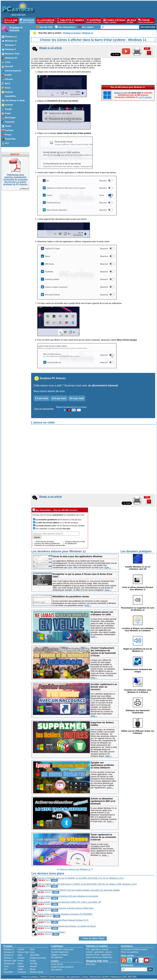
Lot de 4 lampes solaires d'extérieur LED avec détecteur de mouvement (68, 896)
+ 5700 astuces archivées (44, 542)
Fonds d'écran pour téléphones (99, 957)
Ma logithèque (57, 957)
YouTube (33, 964)
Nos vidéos (88, 27)
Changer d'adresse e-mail (75, 542)
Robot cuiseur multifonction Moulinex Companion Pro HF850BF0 (65, 914)
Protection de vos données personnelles (50, 545)
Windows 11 (9, 949)
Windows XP (9, 964)
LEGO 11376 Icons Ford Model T (52, 932)
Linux (6, 966)
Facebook (22, 972)
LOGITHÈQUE (46, 21)
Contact (85, 977)
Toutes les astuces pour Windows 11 (75, 869)
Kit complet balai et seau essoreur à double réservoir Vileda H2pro (66, 908)
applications (96, 949)
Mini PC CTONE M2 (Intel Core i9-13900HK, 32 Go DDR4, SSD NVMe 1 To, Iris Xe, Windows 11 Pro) (81, 878)
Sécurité (33, 966)
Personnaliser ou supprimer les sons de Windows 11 (138, 609)
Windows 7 (8, 958)
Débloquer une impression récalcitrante (138, 712)
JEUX (132, 21)
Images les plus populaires (62, 967)
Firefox (21, 961)
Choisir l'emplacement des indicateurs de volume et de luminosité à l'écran (103, 652)
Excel (32, 952)
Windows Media (36, 972)
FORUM (146, 21)
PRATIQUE (27, 21)
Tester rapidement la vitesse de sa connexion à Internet (103, 837)
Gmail (20, 964)
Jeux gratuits (56, 970)
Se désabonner (71, 543)
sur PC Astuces (145, 97)
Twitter (20, 969)
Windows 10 (9, 952)
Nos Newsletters (67, 27)
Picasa (33, 969)
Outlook (21, 966)
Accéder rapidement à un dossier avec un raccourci (104, 687)
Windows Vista (10, 961)
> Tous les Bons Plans (93, 938)
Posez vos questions (130, 952)
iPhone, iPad (23, 952)
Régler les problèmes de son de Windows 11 (138, 650)
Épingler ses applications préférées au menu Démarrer (102, 765)
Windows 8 (8, 955)
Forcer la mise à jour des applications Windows (78, 556)
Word (32, 949)
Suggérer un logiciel (59, 955)
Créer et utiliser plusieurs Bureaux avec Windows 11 (138, 588)
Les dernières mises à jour (62, 949)
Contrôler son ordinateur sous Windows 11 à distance (138, 691)
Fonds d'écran (57, 964)
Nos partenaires (73, 977)
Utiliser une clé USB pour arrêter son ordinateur (138, 732)
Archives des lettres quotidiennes (47, 543)
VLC (6, 969)
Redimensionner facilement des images (138, 671)
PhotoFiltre (8, 972)
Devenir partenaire (57, 977)
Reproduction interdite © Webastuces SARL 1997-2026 (113, 977)
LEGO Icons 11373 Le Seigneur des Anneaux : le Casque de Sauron (67, 926)
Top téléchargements (60, 952)
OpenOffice (35, 955)
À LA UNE (11, 21)
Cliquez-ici (24, 189)
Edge (20, 955)
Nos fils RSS (46, 27)
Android (21, 949)
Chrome (21, 958)
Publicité (44, 977)
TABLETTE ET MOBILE (70, 21)
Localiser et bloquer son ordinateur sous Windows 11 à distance (138, 629)
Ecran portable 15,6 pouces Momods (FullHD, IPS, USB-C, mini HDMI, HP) (70, 902)
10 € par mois (59, 398)
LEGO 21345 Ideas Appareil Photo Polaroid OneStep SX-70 (63, 920)
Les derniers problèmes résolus (134, 949)
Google (33, 961)
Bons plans (91, 964)
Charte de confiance (30, 977)
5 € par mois (42, 398)
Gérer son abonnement (44, 409)
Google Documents (38, 958)
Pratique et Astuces (16, 29)
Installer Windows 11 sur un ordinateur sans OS (138, 568)
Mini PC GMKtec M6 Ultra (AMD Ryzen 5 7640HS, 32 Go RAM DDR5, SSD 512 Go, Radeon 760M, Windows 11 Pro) (87, 884)
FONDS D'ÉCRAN (114, 21)
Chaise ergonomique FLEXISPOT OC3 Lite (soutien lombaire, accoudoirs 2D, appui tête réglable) (79, 890)
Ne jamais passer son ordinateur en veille (102, 613)
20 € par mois (77, 398)
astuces (105, 949)
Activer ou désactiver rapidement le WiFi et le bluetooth (103, 801)
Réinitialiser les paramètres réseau (71, 596)
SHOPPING (94, 21)
